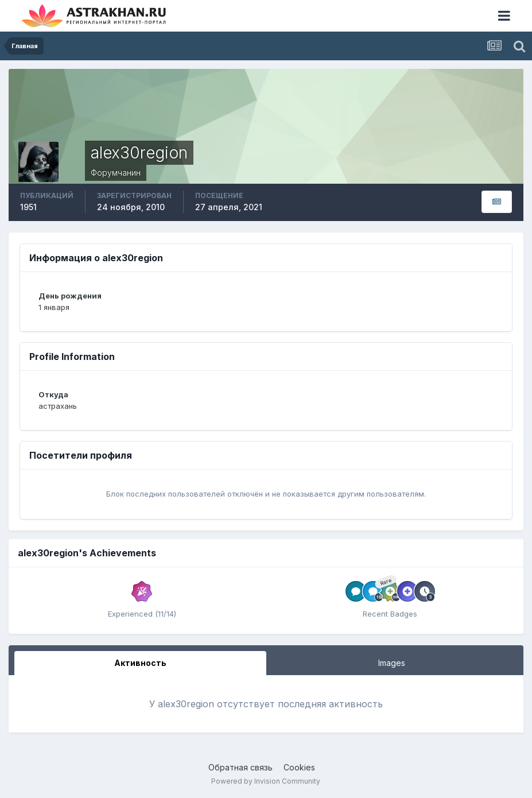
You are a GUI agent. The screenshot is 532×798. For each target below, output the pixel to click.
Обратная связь (240, 767)
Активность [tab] (140, 663)
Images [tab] (392, 663)
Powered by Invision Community (266, 781)
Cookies (299, 767)
